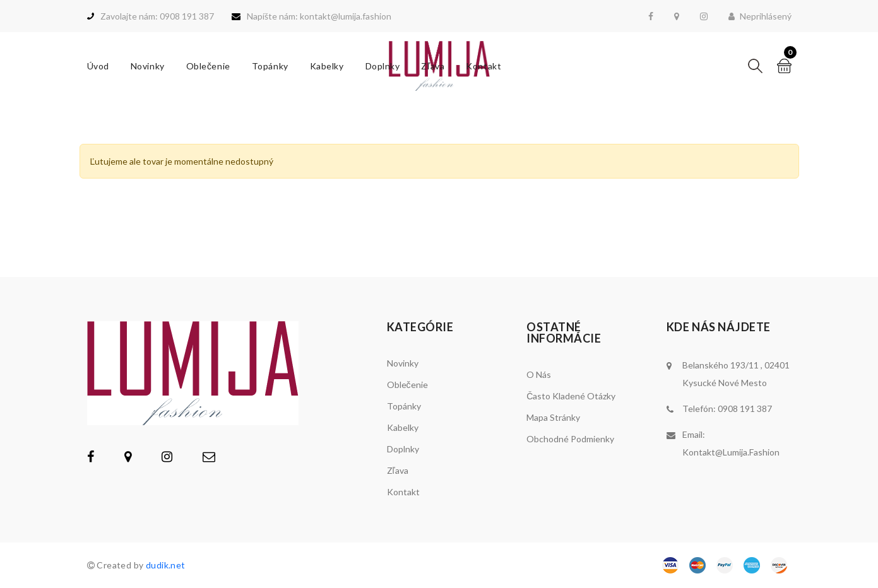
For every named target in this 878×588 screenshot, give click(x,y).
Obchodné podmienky (570, 439)
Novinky (148, 66)
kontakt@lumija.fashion (731, 452)
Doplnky (383, 66)
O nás (539, 374)
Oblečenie (208, 66)
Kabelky (327, 66)
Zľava (433, 66)
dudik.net (166, 565)
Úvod (98, 66)
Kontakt (483, 66)
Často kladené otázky (571, 396)
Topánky (270, 66)
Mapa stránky (553, 417)
